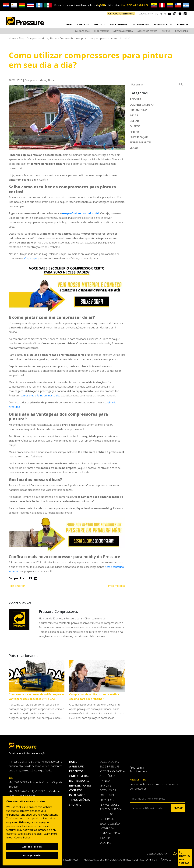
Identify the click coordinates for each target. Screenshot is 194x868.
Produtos (100, 24)
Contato (182, 24)
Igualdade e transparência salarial (79, 800)
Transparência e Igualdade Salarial (111, 838)
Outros (135, 126)
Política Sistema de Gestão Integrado (111, 814)
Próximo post (116, 585)
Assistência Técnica (147, 31)
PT (161, 14)
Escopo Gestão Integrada (110, 826)
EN (157, 14)
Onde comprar (119, 24)
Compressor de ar (38, 38)
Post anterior (17, 585)
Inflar (134, 115)
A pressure (83, 24)
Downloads (182, 31)
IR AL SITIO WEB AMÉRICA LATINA (123, 5)
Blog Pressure (102, 31)
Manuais (166, 31)
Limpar (134, 121)
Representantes (163, 24)
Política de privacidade (108, 797)
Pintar (53, 38)
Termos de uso (109, 804)
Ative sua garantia (123, 31)
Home (69, 24)
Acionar (135, 99)
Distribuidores (141, 24)
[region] (32, 831)
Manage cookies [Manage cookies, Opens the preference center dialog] (32, 855)
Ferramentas (139, 110)
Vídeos (134, 148)
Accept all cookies (32, 847)
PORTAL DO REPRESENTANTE (121, 14)
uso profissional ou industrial (81, 213)
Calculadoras (82, 31)
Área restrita (146, 14)
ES (165, 14)
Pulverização (139, 137)
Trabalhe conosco (140, 771)
